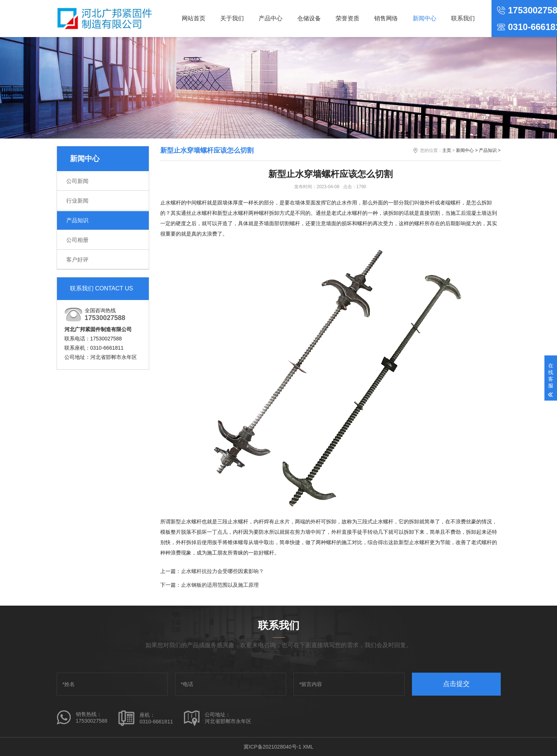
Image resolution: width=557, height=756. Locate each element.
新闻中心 (425, 18)
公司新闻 (77, 181)
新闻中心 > (467, 150)
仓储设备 (309, 18)
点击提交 (456, 684)
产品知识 (77, 220)
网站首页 (194, 18)
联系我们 (463, 18)
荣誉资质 (348, 18)
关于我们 (232, 18)
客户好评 (77, 259)
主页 (447, 150)
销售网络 (386, 18)
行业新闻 (77, 201)
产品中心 (271, 18)
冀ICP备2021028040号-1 (272, 747)
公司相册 (77, 240)
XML (308, 747)
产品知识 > (490, 150)
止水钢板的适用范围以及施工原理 (220, 585)
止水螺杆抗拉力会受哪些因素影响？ (222, 571)
